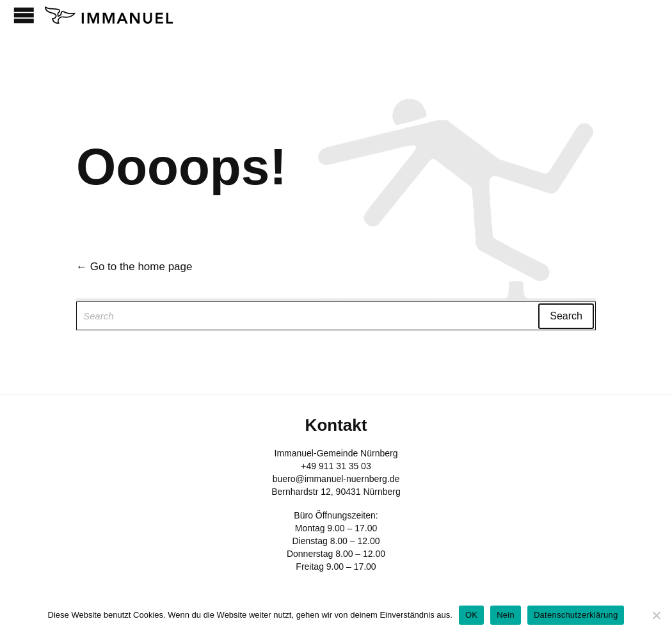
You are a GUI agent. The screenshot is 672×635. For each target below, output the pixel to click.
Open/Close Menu (24, 15)
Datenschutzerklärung (576, 615)
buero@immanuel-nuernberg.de (336, 479)
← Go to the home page (134, 267)
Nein (506, 615)
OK (471, 615)
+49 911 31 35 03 (336, 466)
